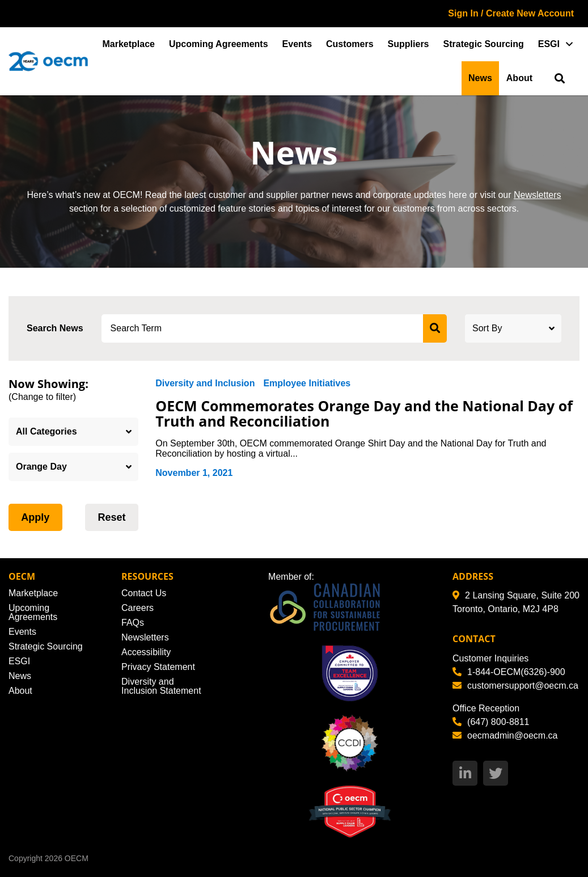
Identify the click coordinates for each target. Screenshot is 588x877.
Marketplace (129, 44)
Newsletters (538, 195)
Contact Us (144, 593)
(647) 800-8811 (491, 722)
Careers (138, 608)
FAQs (133, 623)
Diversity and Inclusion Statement (161, 686)
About (519, 78)
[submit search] (435, 328)
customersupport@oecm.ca (515, 686)
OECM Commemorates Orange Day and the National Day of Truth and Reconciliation (364, 414)
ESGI (549, 44)
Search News (55, 328)
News (480, 78)
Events (297, 44)
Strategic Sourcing (484, 44)
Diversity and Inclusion (205, 383)
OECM (77, 858)
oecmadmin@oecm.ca (505, 735)
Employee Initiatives (307, 383)
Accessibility (146, 652)
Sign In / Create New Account (511, 13)
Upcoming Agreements (219, 44)
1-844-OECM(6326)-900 (509, 672)
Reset (111, 517)
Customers (350, 44)
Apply (35, 517)
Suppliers (409, 44)
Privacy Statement (158, 667)
